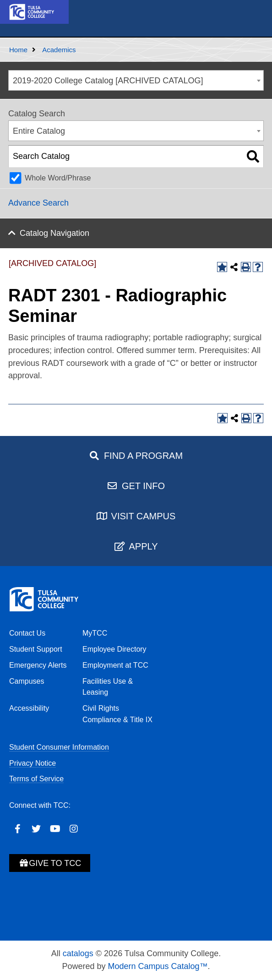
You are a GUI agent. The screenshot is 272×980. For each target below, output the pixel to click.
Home (18, 50)
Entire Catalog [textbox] (39, 131)
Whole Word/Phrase (58, 178)
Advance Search (38, 203)
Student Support (36, 649)
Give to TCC (50, 863)
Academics (59, 50)
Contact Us (27, 633)
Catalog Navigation (54, 233)
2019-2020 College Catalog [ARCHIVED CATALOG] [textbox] (108, 81)
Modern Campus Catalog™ (158, 966)
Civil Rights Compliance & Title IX (117, 714)
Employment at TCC (115, 665)
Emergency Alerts (38, 665)
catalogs (78, 953)
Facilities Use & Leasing (108, 687)
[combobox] (136, 80)
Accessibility (29, 708)
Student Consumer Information (59, 747)
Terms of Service (36, 779)
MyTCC (95, 633)
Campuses (27, 681)
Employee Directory (114, 649)
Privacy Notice (33, 763)
